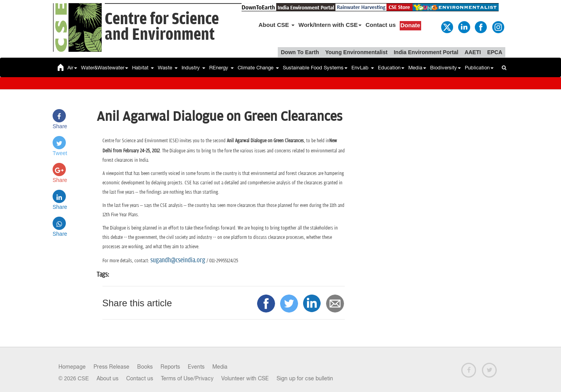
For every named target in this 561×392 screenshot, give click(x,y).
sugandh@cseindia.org (178, 260)
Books (145, 367)
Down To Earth (300, 52)
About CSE (277, 25)
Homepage (72, 367)
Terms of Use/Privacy (187, 378)
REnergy (221, 68)
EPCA (495, 52)
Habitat (143, 68)
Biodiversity (445, 68)
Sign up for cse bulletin (305, 378)
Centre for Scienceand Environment (162, 27)
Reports (170, 367)
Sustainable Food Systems (315, 68)
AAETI (473, 52)
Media (417, 68)
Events (196, 367)
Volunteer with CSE (245, 378)
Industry (193, 68)
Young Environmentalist (356, 52)
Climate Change (258, 68)
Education (391, 68)
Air (72, 68)
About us (108, 378)
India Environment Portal (426, 52)
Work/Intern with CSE (330, 25)
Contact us (381, 25)
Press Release (111, 367)
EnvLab (363, 68)
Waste (168, 68)
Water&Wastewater (105, 68)
